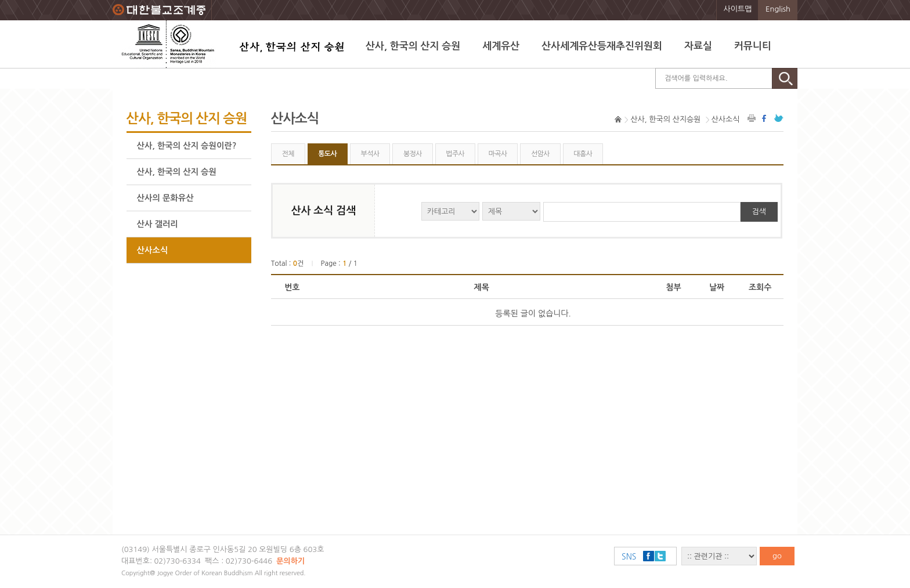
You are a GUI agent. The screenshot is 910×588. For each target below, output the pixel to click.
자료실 (698, 46)
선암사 (540, 154)
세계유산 (501, 46)
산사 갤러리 (158, 224)
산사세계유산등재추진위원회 (602, 46)
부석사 (370, 154)
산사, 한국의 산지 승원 (413, 46)
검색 (759, 212)
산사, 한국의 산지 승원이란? (187, 146)
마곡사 (498, 154)
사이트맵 (738, 9)
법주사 (455, 154)
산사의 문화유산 (165, 198)
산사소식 (153, 250)
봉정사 (413, 154)
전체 (288, 154)
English (778, 9)
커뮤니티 (753, 46)
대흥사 (583, 154)
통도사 (327, 154)
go (777, 556)
